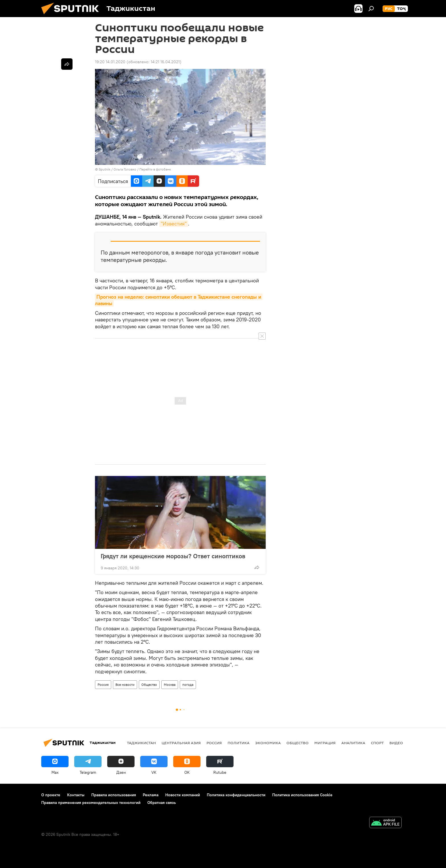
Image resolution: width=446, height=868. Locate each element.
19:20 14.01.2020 (110, 62)
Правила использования (114, 795)
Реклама (151, 795)
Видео (396, 743)
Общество (149, 685)
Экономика (268, 743)
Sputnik (105, 169)
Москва (170, 685)
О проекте (51, 795)
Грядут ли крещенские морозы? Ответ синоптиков (173, 556)
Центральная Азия (181, 743)
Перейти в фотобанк (155, 169)
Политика (239, 743)
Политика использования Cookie (302, 795)
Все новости (125, 685)
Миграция (325, 743)
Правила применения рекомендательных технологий (91, 803)
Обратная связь (162, 803)
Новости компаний (183, 795)
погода (188, 685)
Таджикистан (141, 743)
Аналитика (353, 743)
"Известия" (174, 224)
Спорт (377, 743)
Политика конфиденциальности (236, 795)
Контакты (76, 795)
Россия (103, 685)
